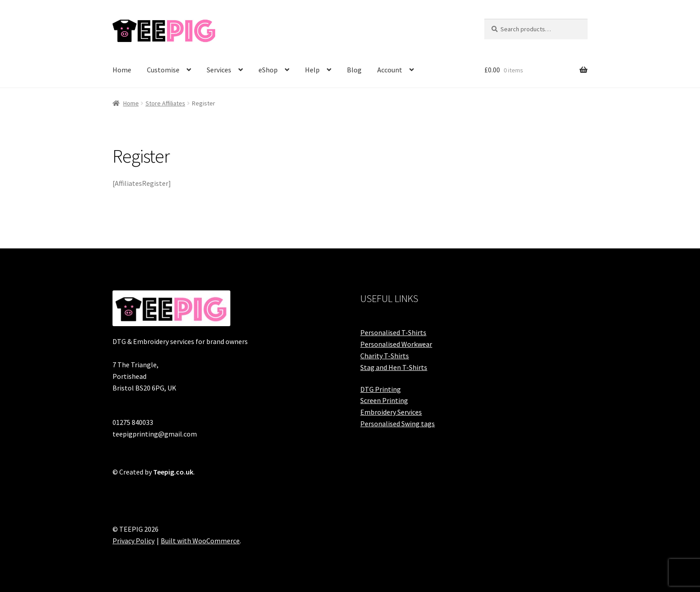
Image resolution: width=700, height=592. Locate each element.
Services (219, 70)
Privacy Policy (133, 541)
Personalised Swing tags (398, 424)
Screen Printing (384, 400)
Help (312, 70)
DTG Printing (381, 389)
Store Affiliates (165, 103)
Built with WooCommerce (200, 541)
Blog (354, 70)
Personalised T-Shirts (393, 332)
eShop (268, 70)
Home (122, 70)
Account (390, 70)
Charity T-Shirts (385, 356)
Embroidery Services (391, 412)
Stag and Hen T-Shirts (394, 367)
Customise (163, 70)
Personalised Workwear (396, 344)
